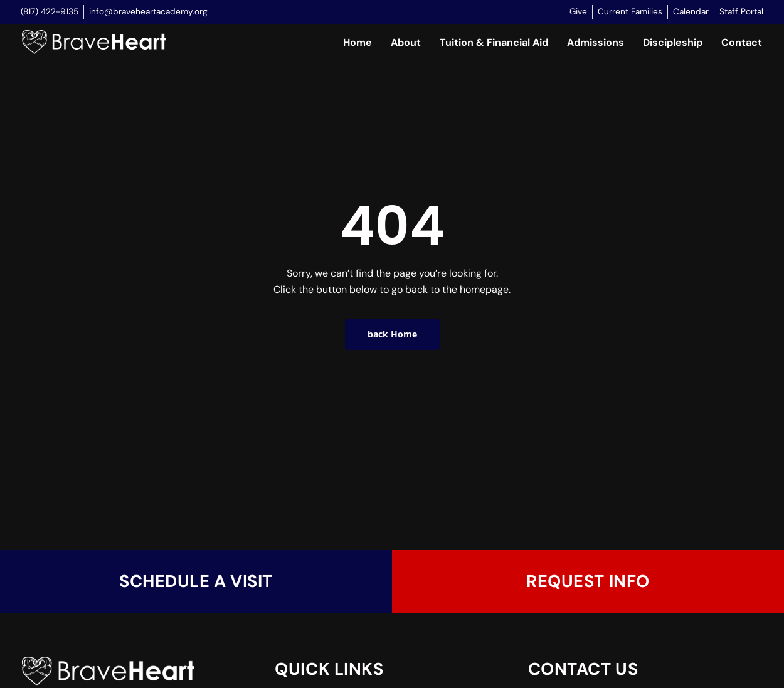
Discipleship (673, 42)
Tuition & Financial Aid (494, 42)
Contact (742, 42)
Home (358, 42)
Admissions (596, 42)
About (406, 42)
